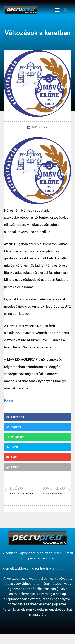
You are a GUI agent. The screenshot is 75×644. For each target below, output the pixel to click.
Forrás (9, 400)
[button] (57, 10)
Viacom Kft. (64, 568)
